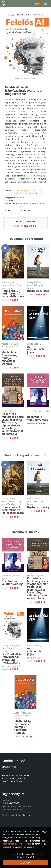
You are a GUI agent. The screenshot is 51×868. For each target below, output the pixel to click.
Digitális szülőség (38, 287)
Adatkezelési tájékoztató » (13, 778)
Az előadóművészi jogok (38, 348)
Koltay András (24, 190)
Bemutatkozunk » (9, 767)
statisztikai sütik (27, 854)
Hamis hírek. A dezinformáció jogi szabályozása (13, 290)
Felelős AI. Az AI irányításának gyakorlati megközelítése (13, 654)
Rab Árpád (29, 193)
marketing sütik (27, 857)
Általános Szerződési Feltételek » (16, 775)
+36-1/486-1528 (11, 803)
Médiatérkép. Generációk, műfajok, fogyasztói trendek (13, 354)
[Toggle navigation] (46, 3)
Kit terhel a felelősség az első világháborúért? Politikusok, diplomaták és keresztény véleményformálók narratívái (13, 423)
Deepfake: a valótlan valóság (38, 416)
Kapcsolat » (7, 770)
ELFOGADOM (25, 863)
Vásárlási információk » (12, 781)
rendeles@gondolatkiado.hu (21, 815)
